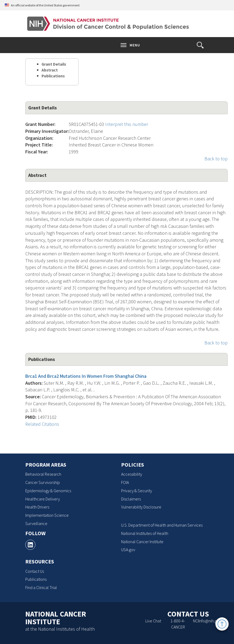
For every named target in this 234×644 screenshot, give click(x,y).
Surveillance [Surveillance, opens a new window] (36, 523)
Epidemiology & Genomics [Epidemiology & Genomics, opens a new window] (48, 491)
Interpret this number (127, 124)
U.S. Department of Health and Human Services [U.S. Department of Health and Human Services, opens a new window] (162, 525)
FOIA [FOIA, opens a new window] (125, 482)
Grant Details (54, 64)
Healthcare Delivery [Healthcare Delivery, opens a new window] (43, 499)
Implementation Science (47, 515)
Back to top (216, 159)
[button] (200, 45)
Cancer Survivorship (43, 482)
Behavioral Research (43, 474)
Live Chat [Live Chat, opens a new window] (153, 621)
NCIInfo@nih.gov (207, 621)
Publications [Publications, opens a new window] (36, 579)
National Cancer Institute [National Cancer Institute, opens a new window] (142, 542)
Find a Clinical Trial (41, 587)
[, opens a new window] (30, 545)
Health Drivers (37, 507)
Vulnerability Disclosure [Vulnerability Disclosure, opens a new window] (141, 507)
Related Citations (42, 424)
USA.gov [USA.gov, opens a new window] (128, 550)
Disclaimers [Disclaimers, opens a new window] (131, 499)
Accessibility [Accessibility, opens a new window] (132, 474)
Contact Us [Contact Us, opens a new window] (35, 571)
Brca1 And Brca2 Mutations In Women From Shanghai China (86, 376)
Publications (53, 76)
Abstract (50, 70)
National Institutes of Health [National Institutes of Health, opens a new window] (145, 533)
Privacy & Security (137, 491)
